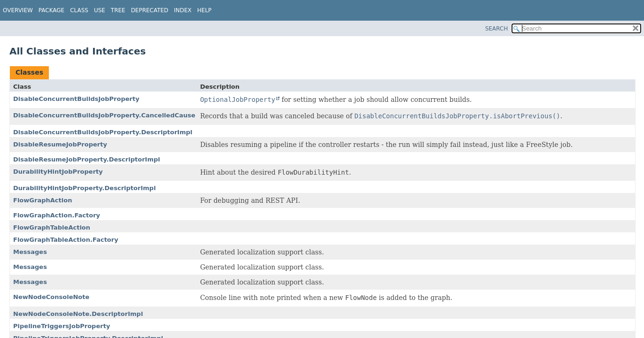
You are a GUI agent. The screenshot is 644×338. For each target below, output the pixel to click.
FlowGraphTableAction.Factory (66, 240)
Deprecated (150, 10)
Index (183, 10)
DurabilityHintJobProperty (58, 172)
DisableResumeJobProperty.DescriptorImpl (87, 159)
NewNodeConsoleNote (51, 297)
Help (205, 10)
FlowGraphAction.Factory (57, 215)
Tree (118, 10)
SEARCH (497, 29)
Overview (18, 10)
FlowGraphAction (43, 200)
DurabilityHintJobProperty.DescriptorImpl (85, 188)
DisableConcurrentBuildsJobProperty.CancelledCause (104, 115)
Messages (30, 252)
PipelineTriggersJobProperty (62, 326)
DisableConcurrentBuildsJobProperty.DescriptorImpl (103, 132)
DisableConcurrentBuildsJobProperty (76, 99)
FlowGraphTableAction (52, 227)
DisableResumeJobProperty (60, 144)
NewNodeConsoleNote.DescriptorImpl (78, 314)
